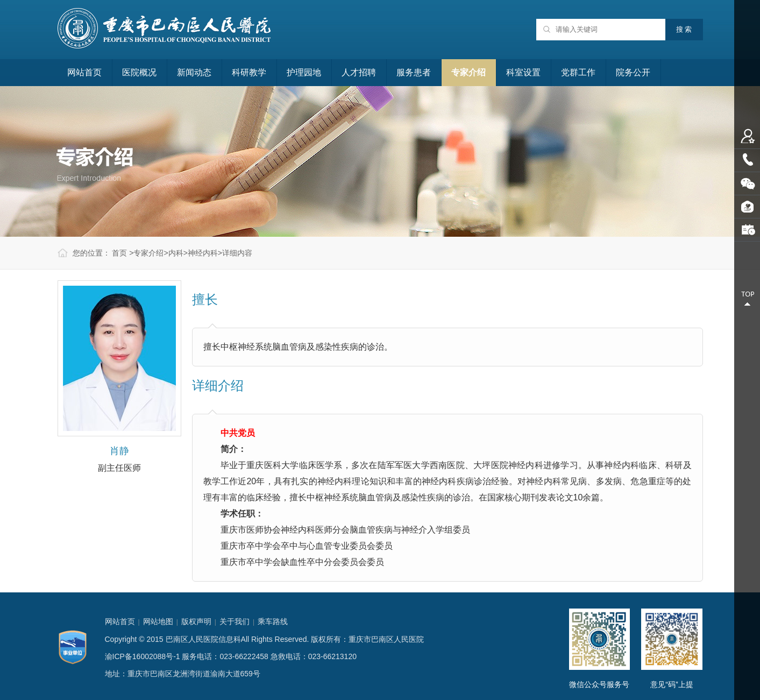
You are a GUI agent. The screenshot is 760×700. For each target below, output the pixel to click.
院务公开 (633, 72)
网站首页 (84, 72)
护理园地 (304, 72)
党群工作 (578, 72)
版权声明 (196, 621)
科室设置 (523, 72)
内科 (176, 253)
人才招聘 (359, 72)
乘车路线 (273, 621)
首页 (119, 253)
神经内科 (203, 253)
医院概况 (139, 72)
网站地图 (158, 621)
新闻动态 (194, 72)
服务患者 (414, 72)
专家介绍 (468, 72)
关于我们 (235, 621)
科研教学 (249, 72)
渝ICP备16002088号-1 (143, 656)
